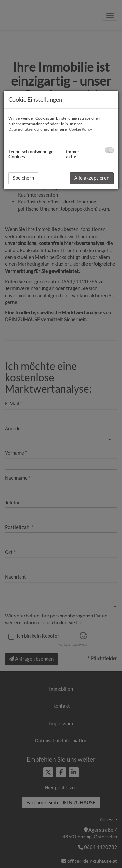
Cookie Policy (80, 129)
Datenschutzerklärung (28, 129)
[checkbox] (109, 150)
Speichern (23, 178)
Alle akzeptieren (92, 178)
